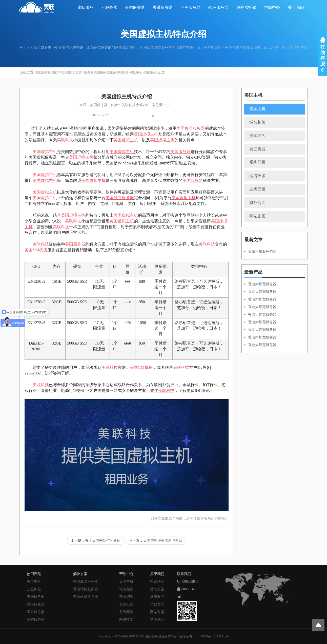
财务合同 (257, 203)
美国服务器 (135, 7)
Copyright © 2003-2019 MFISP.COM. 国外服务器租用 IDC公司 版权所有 (145, 636)
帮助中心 (272, 7)
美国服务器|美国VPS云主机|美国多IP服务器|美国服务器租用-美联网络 (82, 72)
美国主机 (150, 72)
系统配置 (257, 162)
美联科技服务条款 (262, 251)
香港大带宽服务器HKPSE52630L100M (260, 300)
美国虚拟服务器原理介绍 (163, 541)
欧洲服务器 (218, 7)
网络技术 (257, 176)
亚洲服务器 (191, 7)
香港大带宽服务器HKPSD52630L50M (260, 323)
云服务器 (109, 7)
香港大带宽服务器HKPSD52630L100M (260, 292)
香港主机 (34, 582)
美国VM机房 (36, 250)
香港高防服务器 (86, 582)
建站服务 (85, 7)
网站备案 (257, 216)
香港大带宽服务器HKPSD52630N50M (260, 315)
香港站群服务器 (86, 589)
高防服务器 (36, 620)
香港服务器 (163, 7)
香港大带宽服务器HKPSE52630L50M (260, 330)
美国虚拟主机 (146, 134)
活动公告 (157, 589)
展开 (322, 55)
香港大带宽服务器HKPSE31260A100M (260, 307)
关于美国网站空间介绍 (103, 541)
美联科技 (65, 140)
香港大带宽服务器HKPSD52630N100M (260, 285)
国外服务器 (36, 612)
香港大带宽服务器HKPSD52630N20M (260, 345)
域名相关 (257, 122)
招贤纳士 (157, 582)
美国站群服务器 (86, 597)
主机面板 (257, 189)
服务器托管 (246, 7)
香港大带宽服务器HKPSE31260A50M (260, 338)
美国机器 (257, 149)
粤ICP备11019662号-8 (214, 636)
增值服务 (157, 597)
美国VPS (257, 136)
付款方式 (157, 604)
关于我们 (296, 7)
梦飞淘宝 (157, 620)
